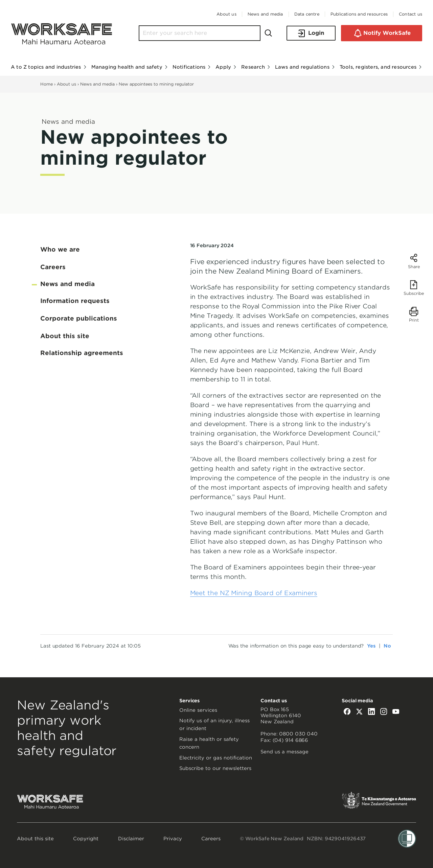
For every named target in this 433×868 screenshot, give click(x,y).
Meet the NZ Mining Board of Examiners (254, 593)
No (387, 646)
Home (47, 84)
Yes (371, 646)
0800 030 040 (298, 734)
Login (311, 33)
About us (66, 84)
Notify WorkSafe (382, 33)
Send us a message (284, 752)
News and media (97, 84)
